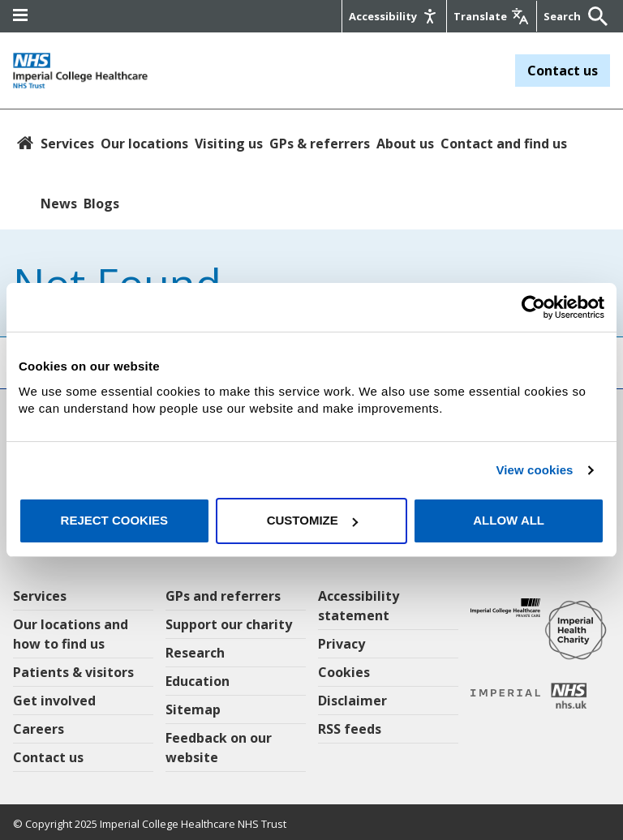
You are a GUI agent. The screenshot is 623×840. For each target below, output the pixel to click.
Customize (312, 520)
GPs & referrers (320, 144)
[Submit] (594, 16)
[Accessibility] (394, 16)
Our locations (144, 144)
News (59, 204)
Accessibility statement (359, 606)
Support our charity (229, 624)
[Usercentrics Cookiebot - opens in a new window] (533, 307)
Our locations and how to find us (71, 634)
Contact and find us (504, 144)
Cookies (344, 672)
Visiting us (229, 144)
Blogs (101, 204)
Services (67, 144)
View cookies (534, 470)
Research (195, 653)
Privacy (342, 644)
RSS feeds (350, 729)
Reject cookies (115, 520)
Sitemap (193, 709)
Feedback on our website (219, 748)
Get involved (54, 701)
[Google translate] (492, 16)
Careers (39, 729)
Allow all (509, 520)
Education (198, 681)
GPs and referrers (223, 596)
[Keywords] (564, 16)
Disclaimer (352, 701)
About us (405, 144)
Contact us (563, 71)
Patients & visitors (73, 672)
